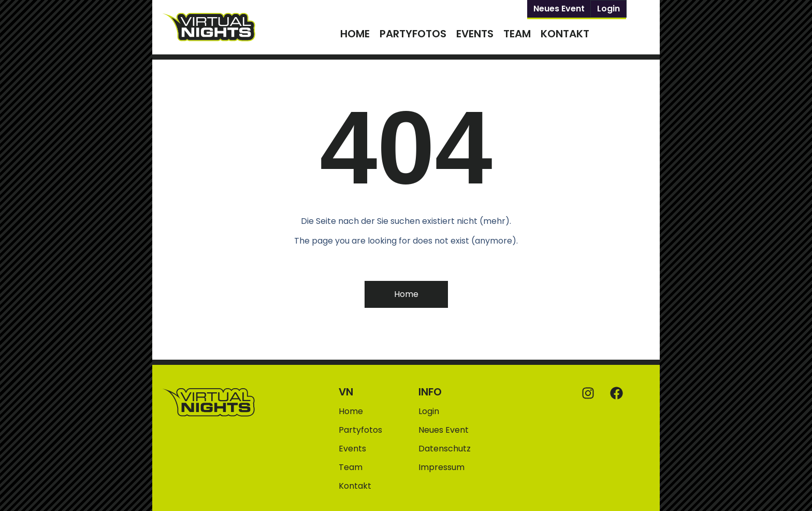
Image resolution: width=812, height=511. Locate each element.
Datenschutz (445, 449)
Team (517, 34)
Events (475, 34)
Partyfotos (413, 34)
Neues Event (559, 9)
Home (355, 34)
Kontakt (565, 34)
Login (608, 9)
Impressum (441, 467)
